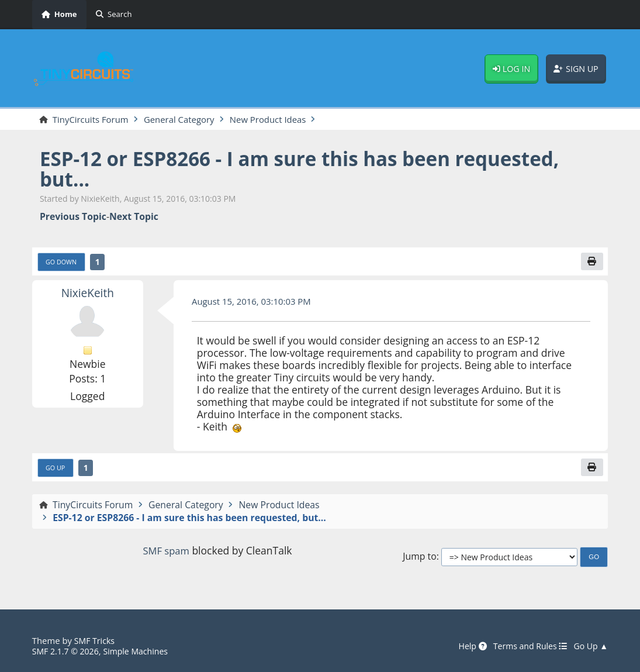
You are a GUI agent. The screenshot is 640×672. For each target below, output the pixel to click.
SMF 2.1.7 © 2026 (68, 651)
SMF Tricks (96, 640)
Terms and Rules (526, 646)
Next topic (134, 217)
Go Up (56, 470)
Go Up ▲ (590, 646)
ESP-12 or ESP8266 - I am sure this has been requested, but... (314, 169)
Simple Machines (141, 651)
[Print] (591, 263)
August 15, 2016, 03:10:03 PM (255, 303)
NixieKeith (87, 294)
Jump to (419, 559)
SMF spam (166, 553)
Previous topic (73, 217)
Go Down (63, 263)
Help (466, 646)
